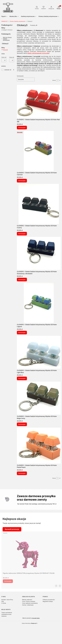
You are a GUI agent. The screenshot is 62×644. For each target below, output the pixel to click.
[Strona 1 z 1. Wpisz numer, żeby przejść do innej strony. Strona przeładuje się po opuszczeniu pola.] (57, 80)
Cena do (12, 57)
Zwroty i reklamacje (28, 605)
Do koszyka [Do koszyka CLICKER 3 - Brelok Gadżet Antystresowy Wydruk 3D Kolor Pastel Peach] (22, 473)
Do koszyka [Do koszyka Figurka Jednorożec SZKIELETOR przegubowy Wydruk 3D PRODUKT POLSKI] (8, 581)
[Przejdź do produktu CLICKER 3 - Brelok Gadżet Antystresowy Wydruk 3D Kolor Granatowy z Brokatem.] (39, 253)
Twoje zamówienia (7, 613)
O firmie (4, 603)
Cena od (4, 57)
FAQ (3, 601)
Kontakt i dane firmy (7, 600)
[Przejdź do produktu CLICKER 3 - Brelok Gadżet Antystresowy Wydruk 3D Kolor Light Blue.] (39, 352)
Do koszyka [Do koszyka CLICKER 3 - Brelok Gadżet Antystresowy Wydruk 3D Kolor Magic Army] (22, 424)
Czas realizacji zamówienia (30, 603)
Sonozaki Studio (36, 618)
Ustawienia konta (6, 614)
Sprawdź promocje (12, 529)
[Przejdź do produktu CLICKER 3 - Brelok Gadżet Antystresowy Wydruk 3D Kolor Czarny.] (39, 204)
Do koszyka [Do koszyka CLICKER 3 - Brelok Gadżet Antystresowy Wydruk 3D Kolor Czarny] (22, 234)
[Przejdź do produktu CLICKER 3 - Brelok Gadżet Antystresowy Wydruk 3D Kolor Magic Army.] (39, 398)
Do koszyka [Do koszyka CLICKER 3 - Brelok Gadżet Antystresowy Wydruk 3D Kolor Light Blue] (22, 378)
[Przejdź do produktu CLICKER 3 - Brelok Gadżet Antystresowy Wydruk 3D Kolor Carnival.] (39, 151)
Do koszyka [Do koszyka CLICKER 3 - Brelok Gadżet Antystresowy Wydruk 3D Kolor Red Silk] (22, 128)
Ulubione (4, 616)
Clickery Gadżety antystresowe (17, 21)
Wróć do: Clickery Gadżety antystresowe (7, 39)
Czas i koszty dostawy (29, 601)
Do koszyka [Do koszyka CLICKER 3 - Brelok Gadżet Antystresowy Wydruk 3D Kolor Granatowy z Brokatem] (22, 280)
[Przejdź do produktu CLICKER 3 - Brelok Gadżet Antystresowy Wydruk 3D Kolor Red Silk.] (39, 101)
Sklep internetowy (29, 623)
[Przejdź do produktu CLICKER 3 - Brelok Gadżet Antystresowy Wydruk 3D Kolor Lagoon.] (39, 303)
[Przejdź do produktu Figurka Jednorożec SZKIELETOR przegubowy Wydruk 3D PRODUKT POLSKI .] (29, 551)
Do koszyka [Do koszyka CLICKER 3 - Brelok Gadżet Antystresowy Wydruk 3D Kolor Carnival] (22, 181)
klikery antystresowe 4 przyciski (38, 53)
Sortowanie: (20, 76)
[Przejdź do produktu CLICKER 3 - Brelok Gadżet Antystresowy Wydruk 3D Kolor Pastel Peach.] (39, 446)
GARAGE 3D (4, 21)
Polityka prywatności (49, 600)
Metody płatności (27, 600)
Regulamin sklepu (48, 601)
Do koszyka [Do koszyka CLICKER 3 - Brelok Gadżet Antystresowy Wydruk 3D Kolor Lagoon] (22, 333)
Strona (54, 80)
